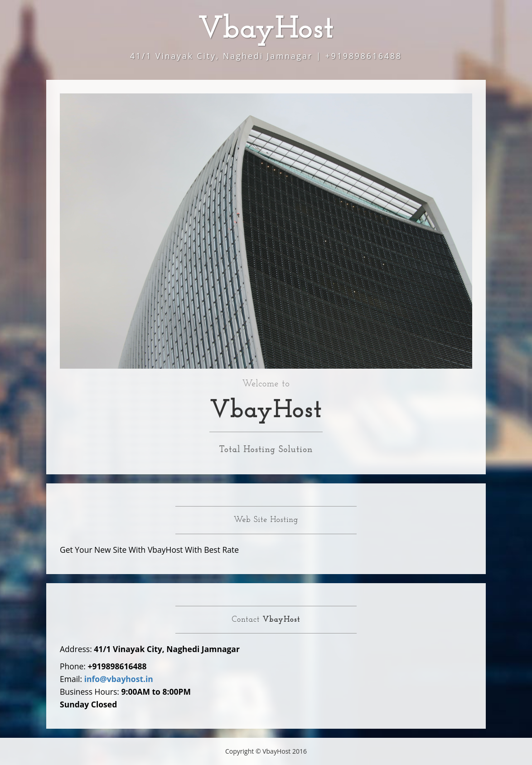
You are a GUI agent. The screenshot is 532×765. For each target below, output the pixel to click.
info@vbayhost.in (119, 679)
